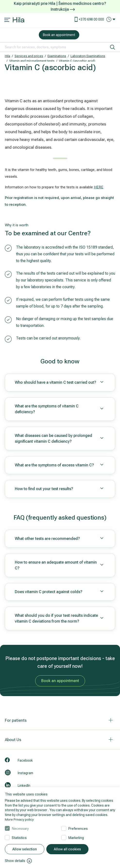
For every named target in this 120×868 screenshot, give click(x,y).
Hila (8, 56)
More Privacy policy (19, 819)
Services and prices (29, 56)
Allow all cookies (67, 849)
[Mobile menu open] (7, 20)
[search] (112, 47)
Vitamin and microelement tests (32, 61)
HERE (99, 187)
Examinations (57, 56)
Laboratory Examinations (88, 56)
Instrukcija (63, 9)
